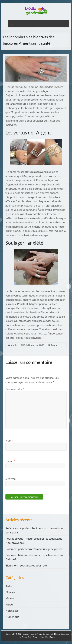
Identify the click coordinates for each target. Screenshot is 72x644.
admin (14, 345)
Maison (10, 598)
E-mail (10, 461)
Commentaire (15, 389)
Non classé (12, 611)
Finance (10, 592)
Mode (54, 345)
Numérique (12, 617)
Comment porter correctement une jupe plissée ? (35, 549)
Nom (9, 440)
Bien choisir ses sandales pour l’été (26, 565)
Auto (9, 586)
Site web (11, 479)
